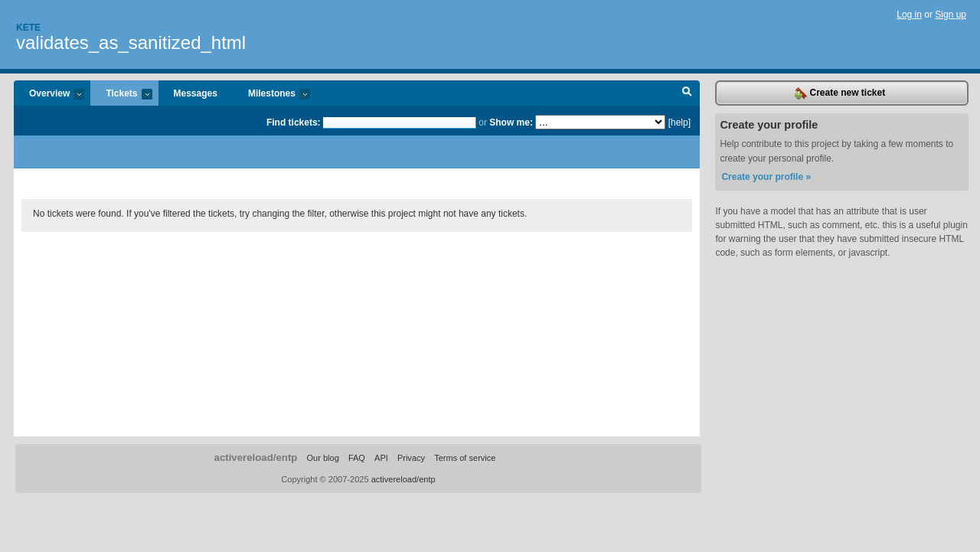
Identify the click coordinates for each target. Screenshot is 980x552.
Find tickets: (294, 122)
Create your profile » (766, 177)
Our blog (322, 458)
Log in (909, 15)
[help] (679, 122)
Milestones (271, 95)
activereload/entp (256, 457)
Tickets (121, 95)
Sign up (951, 15)
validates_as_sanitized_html (131, 42)
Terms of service (465, 458)
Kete (28, 28)
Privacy (411, 458)
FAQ (357, 458)
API (381, 458)
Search (687, 93)
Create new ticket (840, 93)
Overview (49, 95)
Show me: (511, 122)
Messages (196, 93)
